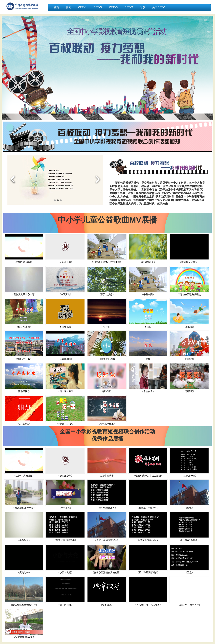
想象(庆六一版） (24, 359)
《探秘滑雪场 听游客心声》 (24, 605)
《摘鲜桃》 (107, 391)
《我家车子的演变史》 (148, 508)
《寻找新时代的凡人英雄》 (148, 605)
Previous (13, 180)
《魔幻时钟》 (24, 572)
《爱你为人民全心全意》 (24, 294)
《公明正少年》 (65, 262)
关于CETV (159, 7)
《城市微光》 (107, 605)
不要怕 (148, 327)
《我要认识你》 (107, 294)
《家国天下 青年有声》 (189, 605)
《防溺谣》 (189, 327)
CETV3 (113, 7)
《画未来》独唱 (65, 391)
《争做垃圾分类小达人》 (148, 540)
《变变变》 (189, 391)
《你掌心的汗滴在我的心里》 (107, 572)
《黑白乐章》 (24, 540)
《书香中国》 (148, 294)
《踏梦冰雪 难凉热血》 (65, 540)
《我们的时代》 (65, 605)
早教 (143, 7)
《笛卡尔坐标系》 (107, 424)
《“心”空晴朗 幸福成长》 (24, 637)
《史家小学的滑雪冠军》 (107, 540)
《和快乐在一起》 (65, 424)
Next (97, 180)
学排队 (107, 327)
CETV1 (83, 7)
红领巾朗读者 (107, 476)
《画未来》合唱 (107, 359)
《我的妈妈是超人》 (107, 508)
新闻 (69, 7)
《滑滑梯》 (189, 359)
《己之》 (189, 572)
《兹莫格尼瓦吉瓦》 (189, 262)
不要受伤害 (65, 327)
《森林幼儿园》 (24, 327)
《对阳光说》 (24, 424)
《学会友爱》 (148, 391)
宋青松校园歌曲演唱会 (189, 294)
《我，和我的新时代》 (148, 572)
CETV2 (98, 7)
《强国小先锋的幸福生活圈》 (148, 476)
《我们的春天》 (148, 262)
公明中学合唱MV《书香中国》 (107, 262)
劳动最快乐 (24, 391)
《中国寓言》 (65, 294)
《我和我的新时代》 (189, 540)
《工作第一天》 (189, 476)
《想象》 (148, 359)
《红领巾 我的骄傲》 (24, 262)
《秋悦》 (189, 508)
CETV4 (129, 7)
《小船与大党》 (65, 572)
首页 (56, 7)
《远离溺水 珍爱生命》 (24, 508)
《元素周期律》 (65, 359)
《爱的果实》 (65, 508)
